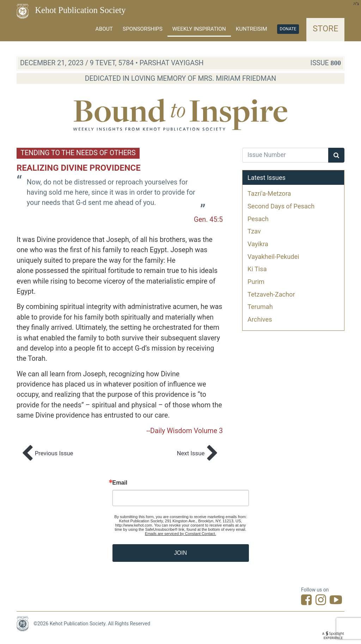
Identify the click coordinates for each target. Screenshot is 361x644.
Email (120, 483)
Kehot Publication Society (80, 10)
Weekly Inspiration (199, 29)
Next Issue (197, 454)
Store (326, 29)
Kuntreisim (252, 29)
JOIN (180, 553)
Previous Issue (47, 454)
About (104, 29)
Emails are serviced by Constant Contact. (180, 534)
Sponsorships (143, 29)
